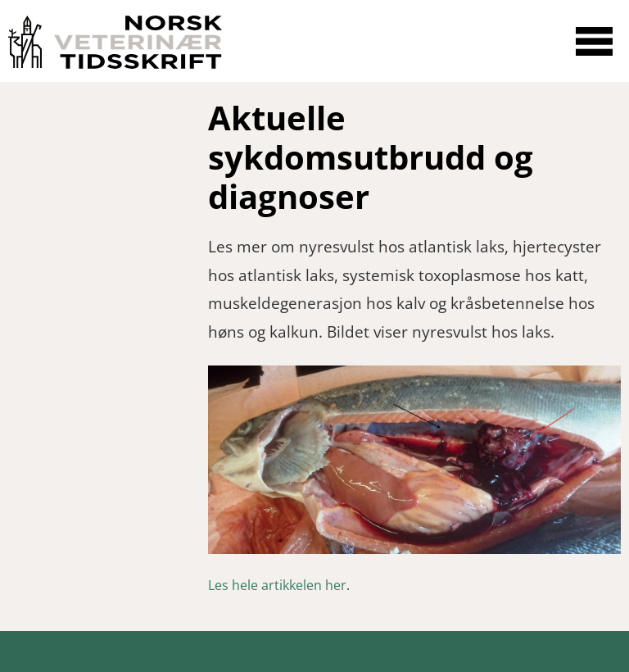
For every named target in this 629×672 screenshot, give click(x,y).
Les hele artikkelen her (277, 585)
